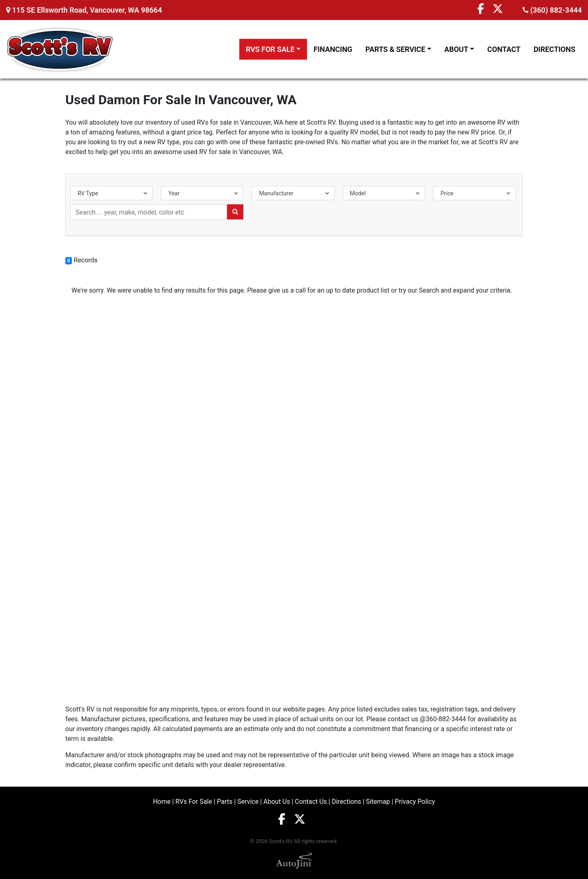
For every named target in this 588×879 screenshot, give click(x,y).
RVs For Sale (194, 802)
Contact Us (311, 802)
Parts (225, 802)
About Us (277, 802)
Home (162, 802)
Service (248, 802)
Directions (346, 802)
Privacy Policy (415, 802)
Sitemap (378, 802)
